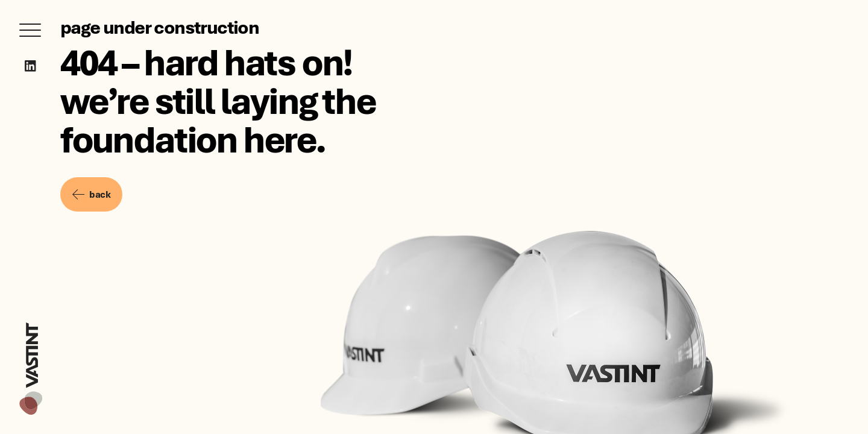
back (91, 194)
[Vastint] (31, 324)
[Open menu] (30, 30)
